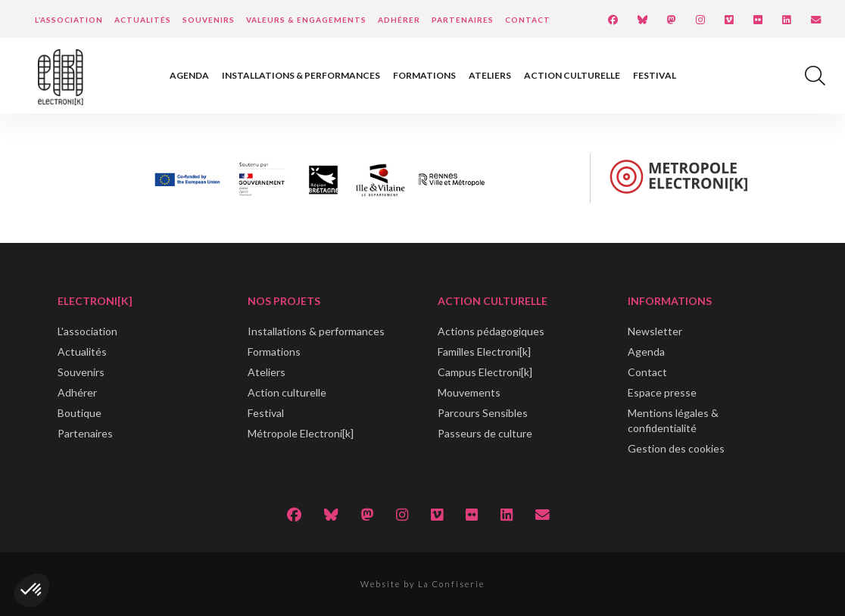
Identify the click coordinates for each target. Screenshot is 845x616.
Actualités (143, 20)
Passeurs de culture (485, 433)
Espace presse (662, 392)
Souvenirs (209, 20)
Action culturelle (572, 75)
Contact (528, 20)
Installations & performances (301, 75)
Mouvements (469, 392)
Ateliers (490, 75)
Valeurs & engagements (306, 20)
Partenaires (463, 20)
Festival (655, 75)
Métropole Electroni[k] (301, 433)
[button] (32, 590)
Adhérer (399, 20)
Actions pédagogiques (491, 331)
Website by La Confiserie (422, 584)
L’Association (69, 20)
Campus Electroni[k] (485, 372)
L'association (87, 331)
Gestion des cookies (676, 448)
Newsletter (655, 331)
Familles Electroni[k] (484, 352)
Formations (424, 75)
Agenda (189, 75)
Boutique (80, 413)
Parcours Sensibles (483, 413)
